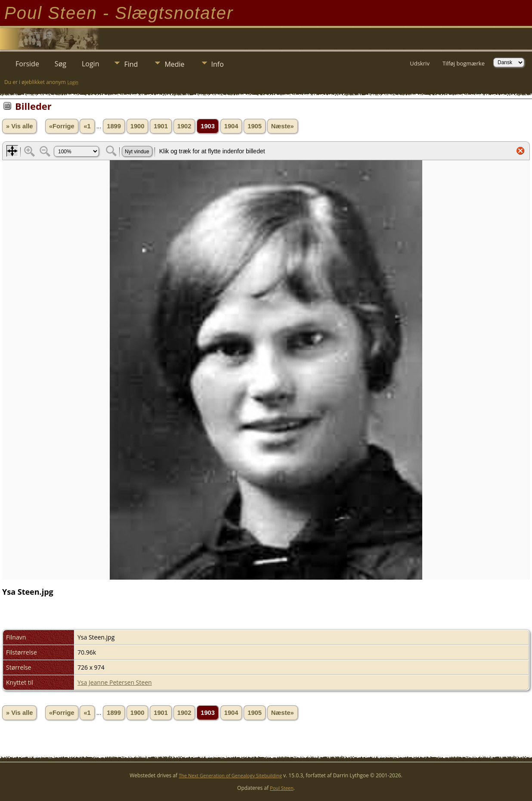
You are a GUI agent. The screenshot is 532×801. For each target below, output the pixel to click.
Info (218, 64)
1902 (184, 126)
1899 (114, 126)
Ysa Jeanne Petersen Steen (115, 682)
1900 (138, 126)
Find (131, 64)
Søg (60, 64)
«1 (87, 126)
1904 (231, 126)
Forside (27, 64)
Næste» (283, 126)
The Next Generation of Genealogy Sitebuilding (230, 775)
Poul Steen (282, 788)
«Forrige (62, 126)
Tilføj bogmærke (464, 63)
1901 (161, 126)
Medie (174, 64)
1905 (255, 126)
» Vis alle (19, 126)
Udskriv (420, 63)
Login (91, 64)
